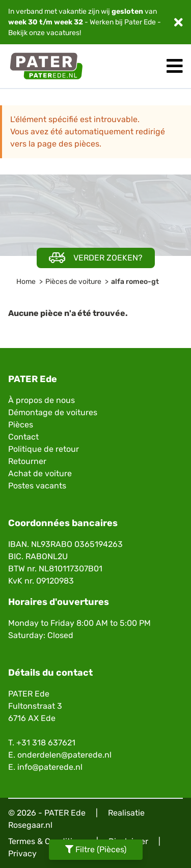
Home (26, 282)
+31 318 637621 (46, 743)
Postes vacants (37, 486)
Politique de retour (44, 449)
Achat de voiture (40, 473)
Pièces (21, 425)
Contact (23, 437)
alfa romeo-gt (135, 282)
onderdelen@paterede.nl (64, 755)
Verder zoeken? (96, 258)
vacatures (63, 33)
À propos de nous (42, 400)
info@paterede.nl (50, 767)
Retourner (27, 461)
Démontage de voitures (53, 412)
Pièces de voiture (73, 282)
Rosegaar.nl (30, 825)
